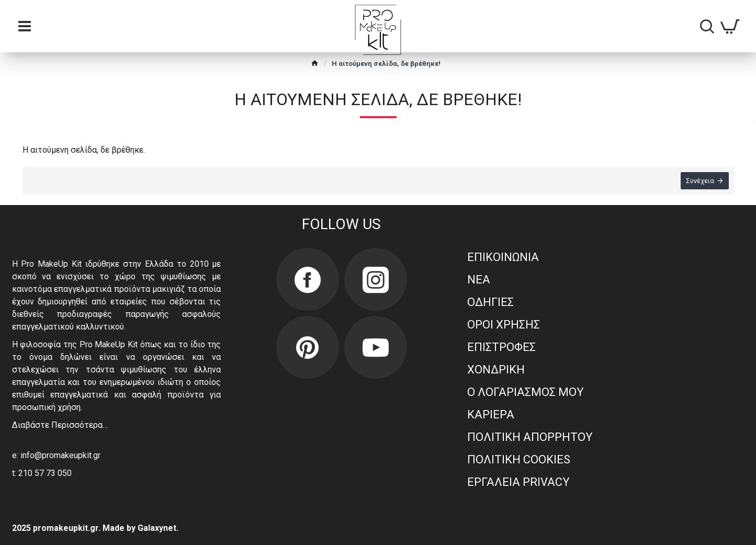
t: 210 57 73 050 (42, 473)
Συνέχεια (700, 181)
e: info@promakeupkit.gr (56, 455)
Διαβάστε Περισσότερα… (60, 425)
